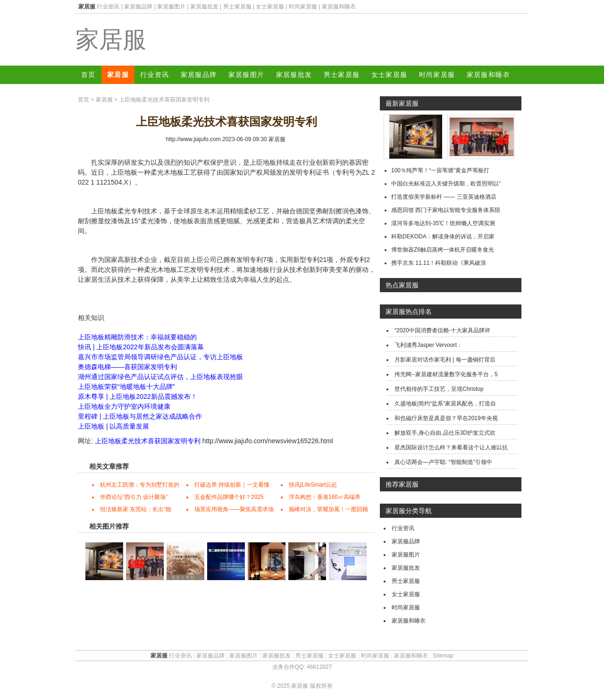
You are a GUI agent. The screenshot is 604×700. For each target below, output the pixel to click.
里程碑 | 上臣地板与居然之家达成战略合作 (140, 416)
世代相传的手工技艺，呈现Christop (439, 389)
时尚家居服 (303, 7)
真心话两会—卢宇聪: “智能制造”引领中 (443, 462)
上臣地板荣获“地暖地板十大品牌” (126, 387)
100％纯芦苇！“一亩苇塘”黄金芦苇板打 (440, 170)
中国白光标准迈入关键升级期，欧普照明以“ (446, 184)
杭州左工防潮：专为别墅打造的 (140, 485)
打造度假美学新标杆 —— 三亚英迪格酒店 (444, 197)
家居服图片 (171, 7)
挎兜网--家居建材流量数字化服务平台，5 (446, 374)
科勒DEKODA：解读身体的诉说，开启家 (443, 236)
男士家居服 (237, 7)
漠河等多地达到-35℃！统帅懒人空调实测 (443, 223)
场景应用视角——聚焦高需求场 (234, 509)
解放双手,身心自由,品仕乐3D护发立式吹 (445, 433)
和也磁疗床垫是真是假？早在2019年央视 (446, 418)
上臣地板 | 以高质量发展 (113, 426)
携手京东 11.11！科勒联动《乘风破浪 (439, 263)
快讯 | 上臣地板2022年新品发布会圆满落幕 (141, 347)
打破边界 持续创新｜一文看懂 (232, 485)
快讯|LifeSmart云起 (313, 485)
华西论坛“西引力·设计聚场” (134, 497)
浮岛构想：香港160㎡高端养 (325, 497)
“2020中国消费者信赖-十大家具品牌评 (442, 330)
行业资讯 (108, 7)
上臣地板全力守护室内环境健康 (124, 406)
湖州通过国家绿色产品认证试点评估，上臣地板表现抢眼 (160, 377)
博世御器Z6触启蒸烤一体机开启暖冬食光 (443, 250)
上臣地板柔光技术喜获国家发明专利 (148, 441)
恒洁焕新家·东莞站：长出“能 (136, 509)
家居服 (111, 40)
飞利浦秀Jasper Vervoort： (428, 345)
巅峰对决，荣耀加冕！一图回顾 (328, 509)
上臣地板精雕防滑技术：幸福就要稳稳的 (137, 337)
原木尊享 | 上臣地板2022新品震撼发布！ (138, 396)
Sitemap (443, 656)
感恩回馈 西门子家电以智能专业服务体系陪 (446, 210)
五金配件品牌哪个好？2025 (229, 497)
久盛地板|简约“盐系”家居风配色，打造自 (445, 404)
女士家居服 (270, 7)
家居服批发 (204, 7)
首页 (88, 75)
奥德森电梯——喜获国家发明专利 (127, 367)
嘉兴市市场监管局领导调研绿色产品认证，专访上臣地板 (160, 357)
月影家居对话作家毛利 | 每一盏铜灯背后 (445, 360)
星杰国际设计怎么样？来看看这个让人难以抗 (451, 447)
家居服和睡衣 (339, 7)
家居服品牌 (138, 7)
